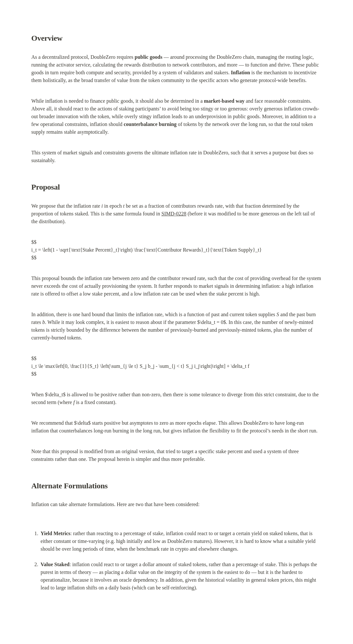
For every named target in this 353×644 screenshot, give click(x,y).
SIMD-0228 (174, 214)
